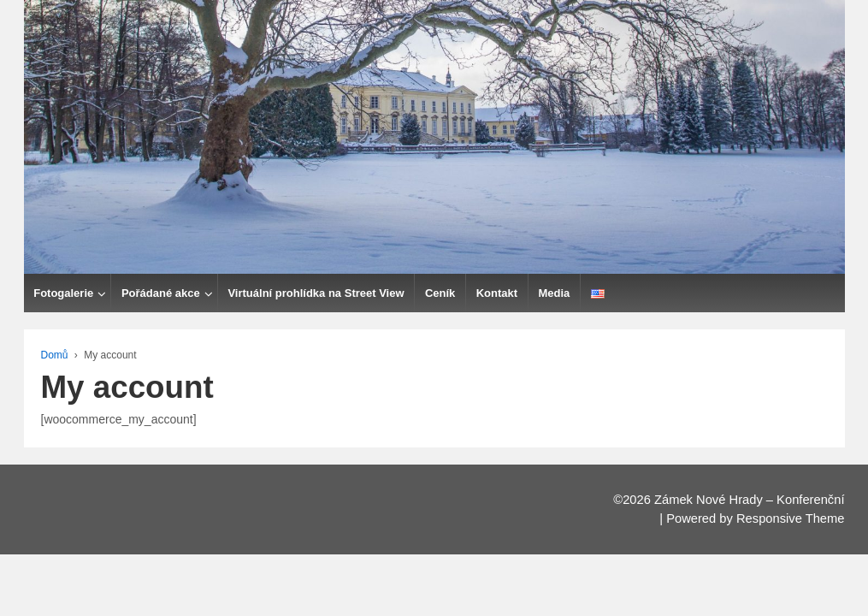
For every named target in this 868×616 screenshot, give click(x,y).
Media (667, 293)
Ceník (554, 293)
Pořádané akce (275, 293)
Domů (55, 355)
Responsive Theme (791, 518)
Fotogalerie (177, 293)
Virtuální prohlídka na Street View (429, 293)
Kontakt (610, 293)
